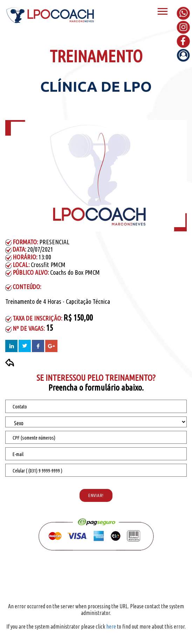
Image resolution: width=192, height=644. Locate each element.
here (111, 626)
